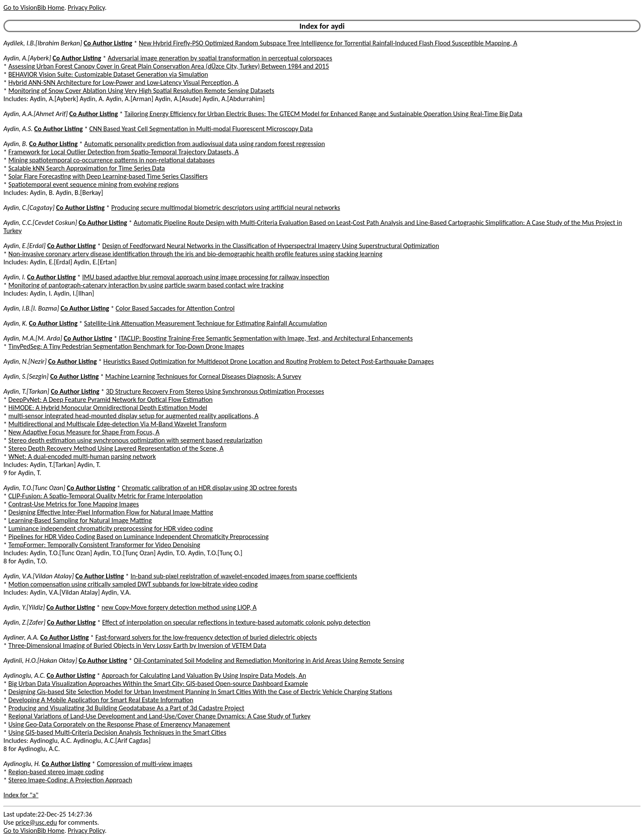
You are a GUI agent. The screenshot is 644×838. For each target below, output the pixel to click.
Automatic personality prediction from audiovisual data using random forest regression (205, 144)
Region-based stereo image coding (56, 772)
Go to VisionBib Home (34, 7)
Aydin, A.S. (18, 129)
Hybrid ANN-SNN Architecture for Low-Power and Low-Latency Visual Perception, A (124, 82)
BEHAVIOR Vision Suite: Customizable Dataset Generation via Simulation (108, 74)
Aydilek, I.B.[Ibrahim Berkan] (43, 43)
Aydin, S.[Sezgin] (26, 376)
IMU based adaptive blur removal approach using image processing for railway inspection (206, 277)
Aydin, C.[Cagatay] (29, 208)
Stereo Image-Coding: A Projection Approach (70, 780)
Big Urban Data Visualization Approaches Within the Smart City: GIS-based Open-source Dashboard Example (158, 684)
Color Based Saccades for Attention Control (175, 308)
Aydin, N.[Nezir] (25, 361)
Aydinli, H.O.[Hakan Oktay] (40, 660)
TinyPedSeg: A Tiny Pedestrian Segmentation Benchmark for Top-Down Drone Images (127, 346)
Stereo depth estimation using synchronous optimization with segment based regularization (136, 440)
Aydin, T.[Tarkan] (26, 391)
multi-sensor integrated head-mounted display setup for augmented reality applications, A (134, 416)
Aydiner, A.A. (21, 637)
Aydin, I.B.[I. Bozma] (31, 308)
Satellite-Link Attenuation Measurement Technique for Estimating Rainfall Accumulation (205, 323)
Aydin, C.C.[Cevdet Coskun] (40, 223)
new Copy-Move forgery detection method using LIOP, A (179, 607)
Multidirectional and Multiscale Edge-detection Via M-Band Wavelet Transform (118, 424)
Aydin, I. (15, 277)
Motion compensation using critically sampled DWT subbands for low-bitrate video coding (133, 584)
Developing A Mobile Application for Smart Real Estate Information (101, 700)
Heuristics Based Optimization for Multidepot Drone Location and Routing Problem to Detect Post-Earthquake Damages (268, 361)
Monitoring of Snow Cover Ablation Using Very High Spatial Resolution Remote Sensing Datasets (142, 91)
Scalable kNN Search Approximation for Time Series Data (87, 168)
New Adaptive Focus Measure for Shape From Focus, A (84, 432)
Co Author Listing (108, 43)
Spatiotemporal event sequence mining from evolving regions (94, 184)
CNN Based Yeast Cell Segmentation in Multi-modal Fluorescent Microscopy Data (201, 129)
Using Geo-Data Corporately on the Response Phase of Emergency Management (119, 724)
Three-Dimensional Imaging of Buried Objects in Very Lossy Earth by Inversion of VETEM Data (137, 645)
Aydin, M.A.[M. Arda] (33, 338)
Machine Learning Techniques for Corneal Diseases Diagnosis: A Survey (203, 376)
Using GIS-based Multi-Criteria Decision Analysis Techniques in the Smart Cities (118, 732)
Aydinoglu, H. (22, 764)
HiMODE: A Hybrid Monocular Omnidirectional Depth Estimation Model (108, 408)
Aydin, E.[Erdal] (25, 246)
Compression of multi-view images (145, 764)
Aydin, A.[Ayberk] (27, 58)
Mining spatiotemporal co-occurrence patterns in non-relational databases (112, 160)
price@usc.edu (36, 822)
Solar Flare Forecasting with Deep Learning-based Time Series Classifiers (108, 176)
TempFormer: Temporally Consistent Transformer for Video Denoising (104, 545)
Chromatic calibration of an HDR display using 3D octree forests (210, 488)
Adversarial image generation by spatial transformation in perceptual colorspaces (220, 58)
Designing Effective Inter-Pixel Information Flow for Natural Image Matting (111, 512)
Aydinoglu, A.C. (24, 675)
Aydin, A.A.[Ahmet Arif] (36, 114)
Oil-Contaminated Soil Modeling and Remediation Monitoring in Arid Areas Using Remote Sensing (269, 660)
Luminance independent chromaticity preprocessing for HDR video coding (111, 528)
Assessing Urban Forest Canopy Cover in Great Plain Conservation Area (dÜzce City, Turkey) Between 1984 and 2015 (169, 66)
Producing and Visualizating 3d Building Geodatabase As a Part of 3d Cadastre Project (127, 708)
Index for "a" (21, 795)
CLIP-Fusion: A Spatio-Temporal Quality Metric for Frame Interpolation (106, 496)
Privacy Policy (86, 7)
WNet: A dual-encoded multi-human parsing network (82, 456)
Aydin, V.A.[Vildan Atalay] (39, 576)
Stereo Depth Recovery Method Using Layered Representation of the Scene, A (116, 448)
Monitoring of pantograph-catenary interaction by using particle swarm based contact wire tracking (146, 285)
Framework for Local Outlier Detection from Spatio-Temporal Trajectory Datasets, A (124, 152)
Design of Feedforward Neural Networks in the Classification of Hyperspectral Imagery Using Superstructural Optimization (271, 246)
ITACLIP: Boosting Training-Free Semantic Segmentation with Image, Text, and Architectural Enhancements (266, 338)
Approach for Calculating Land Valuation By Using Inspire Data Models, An (204, 675)
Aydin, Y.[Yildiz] (24, 607)
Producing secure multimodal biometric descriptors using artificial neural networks (226, 208)
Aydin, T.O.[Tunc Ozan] (34, 488)
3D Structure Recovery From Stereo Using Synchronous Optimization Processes (215, 391)
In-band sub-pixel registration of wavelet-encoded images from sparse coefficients (244, 576)
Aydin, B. (15, 144)
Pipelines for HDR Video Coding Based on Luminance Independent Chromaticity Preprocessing (139, 537)
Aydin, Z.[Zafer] (24, 622)
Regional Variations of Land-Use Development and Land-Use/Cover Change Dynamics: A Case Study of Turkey (160, 716)
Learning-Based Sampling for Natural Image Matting (80, 520)
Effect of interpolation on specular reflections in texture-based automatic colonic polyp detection (236, 622)
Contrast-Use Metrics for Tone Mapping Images (74, 504)
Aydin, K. (15, 323)
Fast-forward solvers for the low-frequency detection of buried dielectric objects (206, 637)
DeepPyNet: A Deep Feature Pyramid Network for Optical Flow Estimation (111, 400)
